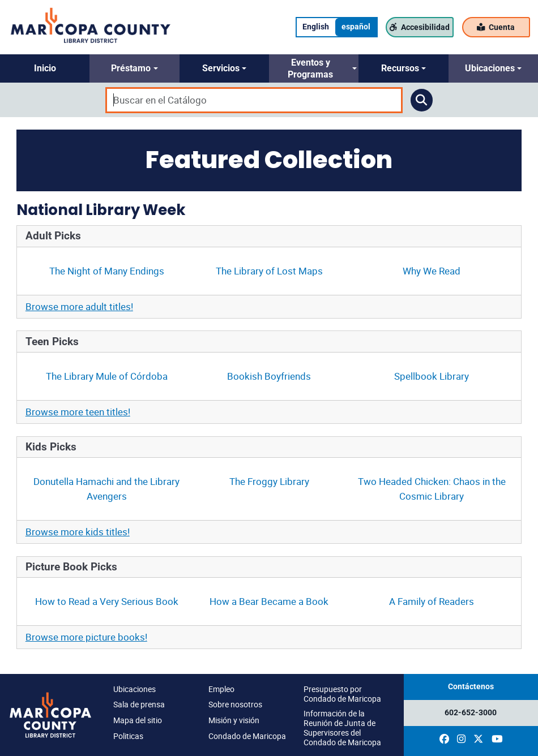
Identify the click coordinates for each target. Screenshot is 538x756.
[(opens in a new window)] (444, 739)
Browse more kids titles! (78, 532)
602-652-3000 (471, 713)
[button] (45, 68)
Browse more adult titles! (79, 306)
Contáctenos (471, 687)
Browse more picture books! (86, 637)
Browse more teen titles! (78, 412)
